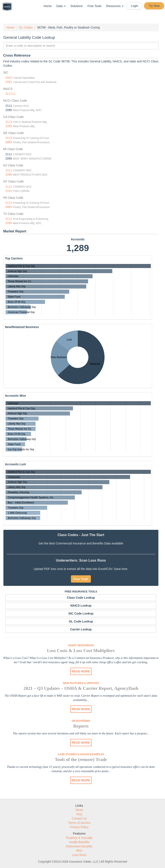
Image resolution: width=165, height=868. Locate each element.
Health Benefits (79, 842)
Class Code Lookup (81, 598)
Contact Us (79, 818)
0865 (9, 142)
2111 (9, 170)
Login (134, 6)
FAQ (79, 814)
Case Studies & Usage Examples (81, 754)
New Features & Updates (81, 683)
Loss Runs (79, 855)
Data (61, 6)
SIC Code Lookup (81, 613)
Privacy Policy (79, 827)
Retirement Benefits (79, 846)
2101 (9, 191)
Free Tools (94, 6)
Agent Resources (81, 645)
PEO (79, 851)
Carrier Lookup (81, 629)
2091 (9, 82)
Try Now (154, 6)
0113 (9, 138)
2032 (9, 78)
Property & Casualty (79, 838)
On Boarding (81, 721)
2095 (9, 126)
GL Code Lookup (81, 621)
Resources (115, 6)
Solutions (77, 6)
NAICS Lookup (81, 606)
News (79, 810)
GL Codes (26, 27)
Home (48, 6)
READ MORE (81, 671)
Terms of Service (79, 823)
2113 (9, 122)
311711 (10, 94)
